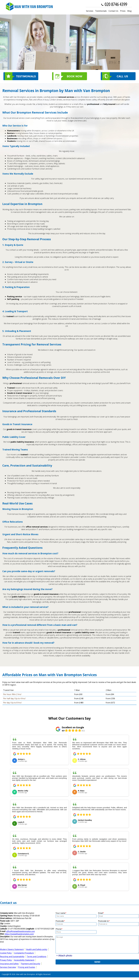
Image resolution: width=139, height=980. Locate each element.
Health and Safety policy (37, 949)
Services (90, 11)
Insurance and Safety (9, 964)
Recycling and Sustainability (12, 956)
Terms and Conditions (36, 956)
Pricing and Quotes (27, 967)
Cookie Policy (6, 953)
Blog (129, 11)
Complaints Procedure (24, 953)
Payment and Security (31, 964)
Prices (123, 11)
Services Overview (8, 967)
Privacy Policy (6, 960)
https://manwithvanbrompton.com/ (19, 934)
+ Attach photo (64, 955)
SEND (97, 962)
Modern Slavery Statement (12, 949)
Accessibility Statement (24, 960)
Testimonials (101, 11)
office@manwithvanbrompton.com (21, 931)
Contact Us (113, 11)
